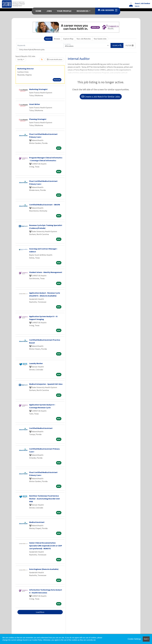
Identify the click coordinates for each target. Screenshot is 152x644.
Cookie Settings (134, 639)
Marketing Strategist (38, 89)
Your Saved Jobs (100, 39)
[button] (130, 45)
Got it (146, 639)
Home (38, 11)
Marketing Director (26, 69)
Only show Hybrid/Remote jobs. (32, 49)
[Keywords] (40, 45)
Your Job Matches (84, 39)
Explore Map (68, 39)
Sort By (20, 59)
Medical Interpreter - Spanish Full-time (46, 384)
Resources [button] (83, 11)
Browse (57, 39)
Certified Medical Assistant (41, 428)
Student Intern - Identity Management (46, 272)
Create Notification (55, 59)
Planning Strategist (38, 119)
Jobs (49, 11)
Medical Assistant (37, 522)
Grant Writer (35, 104)
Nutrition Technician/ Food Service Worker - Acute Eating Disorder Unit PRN (44, 499)
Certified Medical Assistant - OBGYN (45, 205)
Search (48, 39)
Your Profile (64, 11)
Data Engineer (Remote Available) (44, 569)
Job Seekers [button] (108, 10)
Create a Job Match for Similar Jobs (101, 97)
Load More (40, 612)
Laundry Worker (36, 363)
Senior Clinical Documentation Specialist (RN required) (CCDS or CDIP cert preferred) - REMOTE (46, 546)
